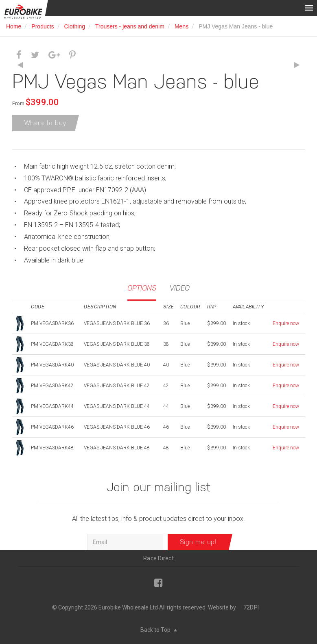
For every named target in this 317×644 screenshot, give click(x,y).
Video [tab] (180, 288)
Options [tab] (142, 288)
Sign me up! (198, 542)
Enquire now (286, 323)
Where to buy (46, 123)
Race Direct (158, 558)
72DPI (251, 607)
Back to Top (159, 630)
